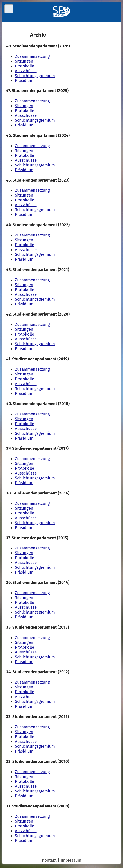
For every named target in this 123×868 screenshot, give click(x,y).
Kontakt (49, 860)
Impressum (71, 860)
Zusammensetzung (32, 56)
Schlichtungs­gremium (35, 76)
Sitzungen (24, 61)
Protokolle (24, 66)
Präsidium (24, 81)
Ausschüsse (26, 71)
